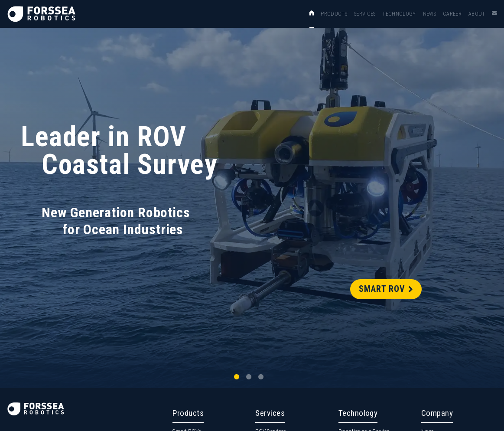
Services (365, 14)
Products (334, 14)
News (429, 14)
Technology (399, 14)
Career (452, 14)
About (477, 14)
